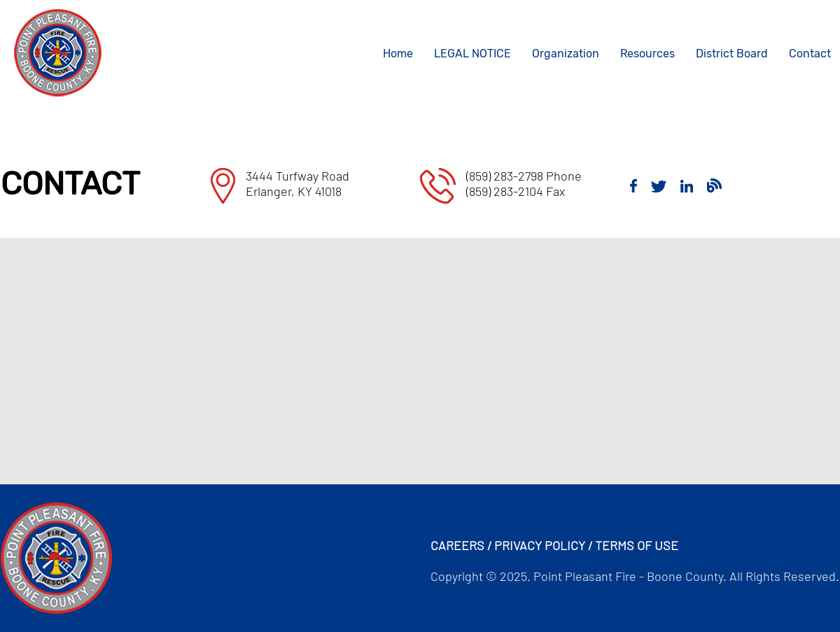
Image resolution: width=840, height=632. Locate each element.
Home (398, 54)
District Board (732, 54)
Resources (647, 54)
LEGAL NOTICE (472, 54)
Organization (566, 54)
